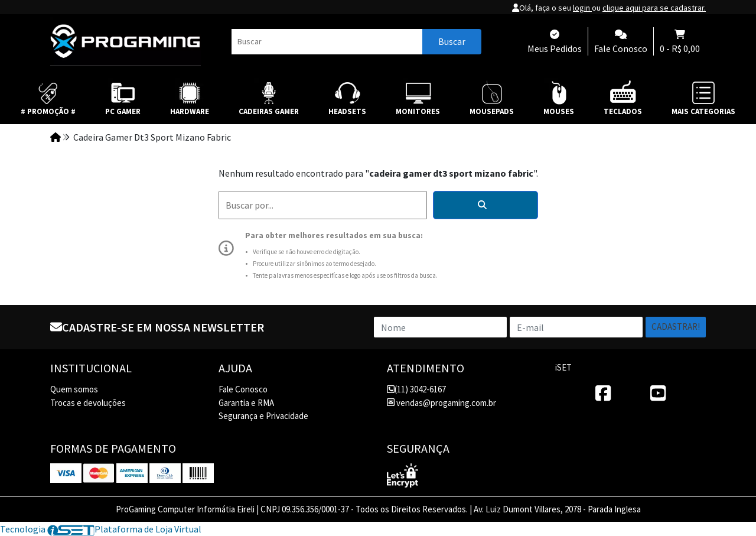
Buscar (452, 41)
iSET (563, 367)
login (582, 8)
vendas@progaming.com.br (441, 403)
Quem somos (74, 389)
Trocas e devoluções (88, 403)
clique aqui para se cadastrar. (654, 8)
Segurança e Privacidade (263, 416)
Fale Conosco (243, 389)
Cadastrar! (676, 327)
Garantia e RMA (246, 403)
